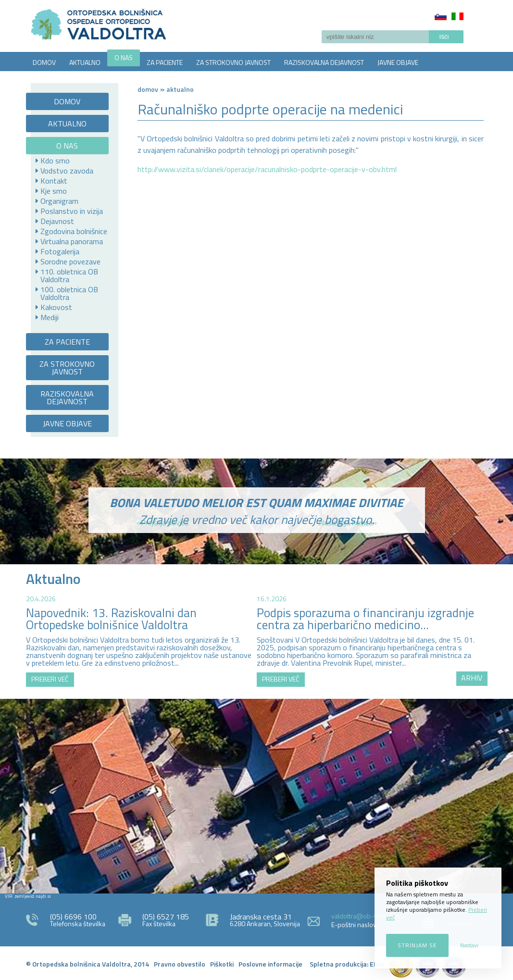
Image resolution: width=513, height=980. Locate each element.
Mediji (50, 317)
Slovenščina (441, 16)
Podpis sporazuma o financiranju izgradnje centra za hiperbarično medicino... (365, 619)
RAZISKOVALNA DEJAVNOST (324, 62)
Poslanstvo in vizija (72, 211)
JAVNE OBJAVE (398, 62)
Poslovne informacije (270, 964)
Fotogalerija (60, 251)
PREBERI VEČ (50, 679)
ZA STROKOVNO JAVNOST (233, 62)
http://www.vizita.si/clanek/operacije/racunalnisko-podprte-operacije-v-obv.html (267, 169)
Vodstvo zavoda (67, 171)
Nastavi (469, 945)
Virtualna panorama (72, 241)
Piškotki (222, 964)
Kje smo (54, 191)
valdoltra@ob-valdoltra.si (368, 916)
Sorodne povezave (70, 261)
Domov (148, 89)
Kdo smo (55, 161)
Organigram (59, 201)
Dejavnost (57, 221)
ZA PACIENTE (165, 62)
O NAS (124, 57)
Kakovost (56, 307)
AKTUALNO (85, 62)
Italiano (457, 16)
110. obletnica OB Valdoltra (69, 275)
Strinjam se (417, 945)
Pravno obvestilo (180, 964)
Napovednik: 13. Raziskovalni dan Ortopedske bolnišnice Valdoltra (111, 619)
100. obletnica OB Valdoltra (69, 293)
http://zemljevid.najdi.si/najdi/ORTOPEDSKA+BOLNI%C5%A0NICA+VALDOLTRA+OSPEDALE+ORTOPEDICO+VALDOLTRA (256, 795)
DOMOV (44, 62)
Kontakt (54, 181)
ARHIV (472, 678)
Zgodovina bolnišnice (74, 231)
